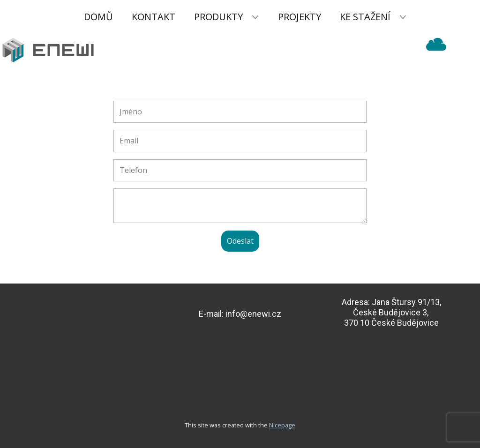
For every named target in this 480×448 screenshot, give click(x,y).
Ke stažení (365, 17)
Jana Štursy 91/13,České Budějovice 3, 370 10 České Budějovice (393, 312)
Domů (98, 17)
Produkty (218, 17)
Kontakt (154, 17)
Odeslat (240, 241)
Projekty (300, 17)
